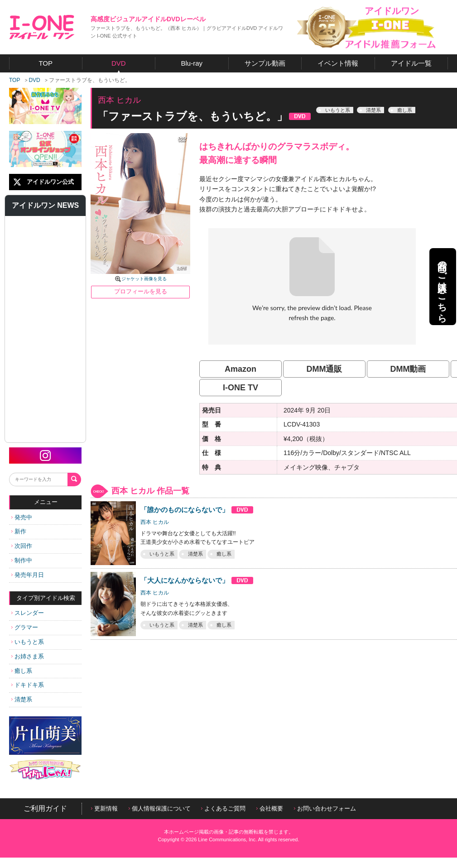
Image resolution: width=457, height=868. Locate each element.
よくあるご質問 (223, 808)
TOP (14, 80)
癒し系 (22, 671)
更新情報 (104, 808)
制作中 (22, 560)
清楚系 (22, 699)
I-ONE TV (241, 388)
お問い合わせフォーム (325, 808)
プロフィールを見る (141, 291)
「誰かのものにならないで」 (197, 510)
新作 (19, 531)
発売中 (22, 517)
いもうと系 (28, 642)
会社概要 (270, 808)
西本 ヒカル (155, 522)
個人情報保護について (160, 808)
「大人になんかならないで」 (197, 580)
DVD (34, 80)
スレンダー (28, 613)
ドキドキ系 (28, 685)
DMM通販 (325, 369)
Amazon (241, 369)
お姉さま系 (28, 656)
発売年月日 (28, 575)
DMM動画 (408, 369)
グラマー (25, 627)
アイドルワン (42, 27)
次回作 (22, 546)
